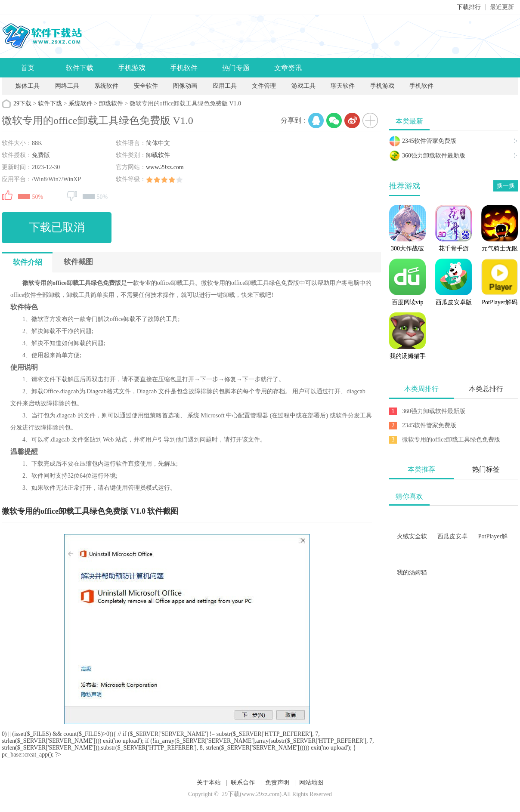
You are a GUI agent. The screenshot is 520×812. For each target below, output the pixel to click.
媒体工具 (28, 86)
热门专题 (236, 68)
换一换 (506, 186)
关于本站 (209, 783)
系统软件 (106, 86)
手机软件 (184, 68)
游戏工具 (303, 86)
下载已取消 (57, 227)
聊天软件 (343, 86)
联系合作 (243, 783)
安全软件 (146, 86)
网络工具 (67, 86)
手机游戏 (132, 68)
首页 (28, 68)
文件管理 (265, 86)
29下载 (22, 103)
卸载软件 (111, 103)
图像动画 (185, 86)
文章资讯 (288, 68)
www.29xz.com (165, 167)
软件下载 (80, 68)
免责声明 (277, 783)
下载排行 (469, 7)
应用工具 (225, 86)
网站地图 (311, 783)
